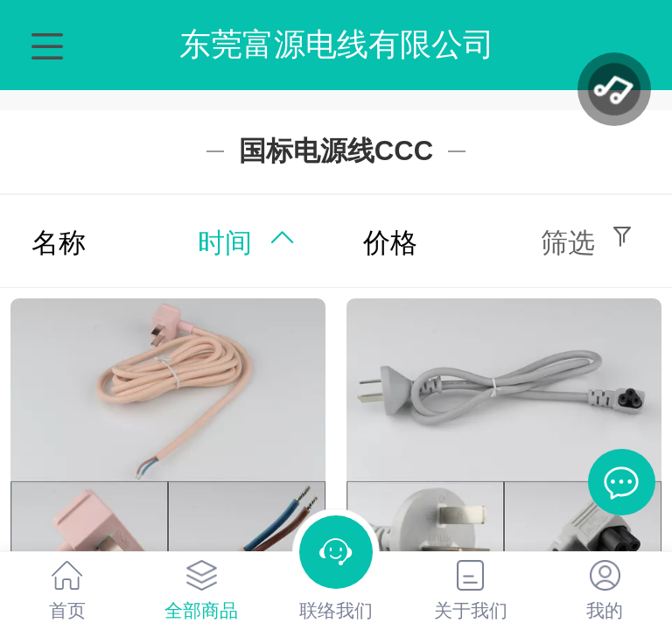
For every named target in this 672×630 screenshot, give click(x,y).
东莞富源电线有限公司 (337, 44)
